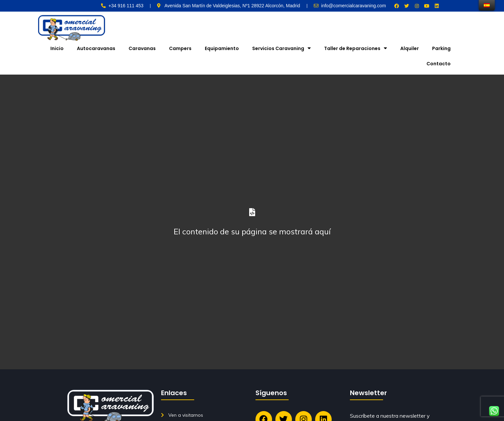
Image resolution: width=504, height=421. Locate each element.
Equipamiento (222, 48)
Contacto (439, 64)
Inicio (57, 48)
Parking (441, 48)
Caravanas (142, 48)
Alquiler (410, 48)
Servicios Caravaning (281, 48)
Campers (180, 48)
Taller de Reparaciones (356, 48)
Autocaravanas (96, 48)
